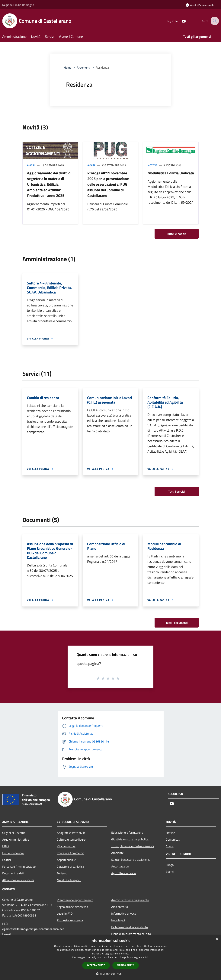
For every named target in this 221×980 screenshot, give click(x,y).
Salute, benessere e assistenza (131, 860)
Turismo (62, 873)
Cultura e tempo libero (71, 839)
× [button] (217, 939)
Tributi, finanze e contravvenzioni (133, 846)
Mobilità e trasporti (69, 880)
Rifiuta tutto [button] (126, 965)
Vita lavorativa (66, 846)
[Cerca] (214, 21)
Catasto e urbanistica (70, 867)
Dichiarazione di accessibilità (130, 927)
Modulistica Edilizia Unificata (171, 173)
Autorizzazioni (120, 866)
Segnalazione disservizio (72, 907)
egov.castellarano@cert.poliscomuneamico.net (33, 929)
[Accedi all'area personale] (200, 5)
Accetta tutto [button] (96, 965)
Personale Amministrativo (19, 867)
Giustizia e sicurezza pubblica (130, 839)
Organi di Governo (14, 833)
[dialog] (110, 958)
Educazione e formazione (127, 833)
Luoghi (170, 865)
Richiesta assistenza (70, 920)
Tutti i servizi (177, 492)
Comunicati (173, 839)
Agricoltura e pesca (123, 873)
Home (68, 67)
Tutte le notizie (177, 234)
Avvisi (31, 165)
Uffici (6, 846)
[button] (110, 974)
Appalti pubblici (67, 860)
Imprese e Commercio (71, 853)
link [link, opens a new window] (147, 957)
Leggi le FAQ (65, 913)
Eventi (170, 872)
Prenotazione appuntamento (75, 900)
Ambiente (117, 853)
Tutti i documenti (177, 623)
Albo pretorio (120, 907)
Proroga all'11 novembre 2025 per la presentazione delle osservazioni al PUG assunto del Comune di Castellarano (108, 184)
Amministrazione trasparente (130, 900)
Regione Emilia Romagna (18, 5)
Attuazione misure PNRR (18, 880)
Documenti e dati (13, 873)
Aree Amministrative (16, 839)
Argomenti (84, 67)
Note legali (118, 920)
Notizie (152, 165)
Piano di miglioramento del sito (131, 934)
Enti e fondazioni (13, 853)
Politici (7, 860)
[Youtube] (181, 21)
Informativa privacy (124, 913)
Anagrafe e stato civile (71, 833)
